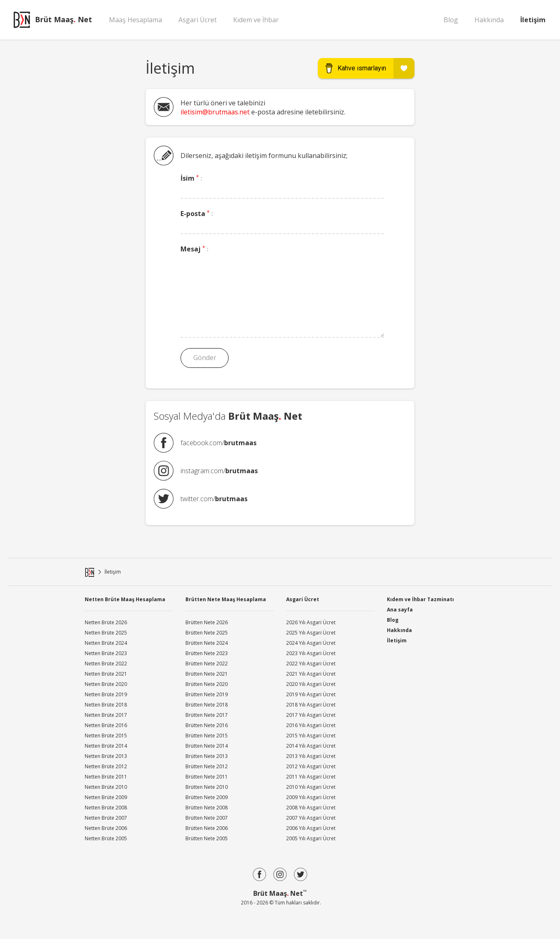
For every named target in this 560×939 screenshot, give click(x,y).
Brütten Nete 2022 (207, 664)
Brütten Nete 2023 (207, 653)
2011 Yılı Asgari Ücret (311, 777)
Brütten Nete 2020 (207, 684)
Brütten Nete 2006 (207, 828)
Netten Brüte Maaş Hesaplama (125, 599)
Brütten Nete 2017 (207, 715)
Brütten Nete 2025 (207, 633)
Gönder (204, 358)
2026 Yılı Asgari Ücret (311, 622)
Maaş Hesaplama (135, 20)
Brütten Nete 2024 (207, 643)
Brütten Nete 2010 (207, 787)
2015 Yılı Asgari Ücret (311, 736)
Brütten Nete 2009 (207, 797)
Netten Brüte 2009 (106, 797)
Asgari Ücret (198, 20)
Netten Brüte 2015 (106, 736)
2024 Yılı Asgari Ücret (311, 643)
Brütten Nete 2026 (207, 622)
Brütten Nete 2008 (207, 808)
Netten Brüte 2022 (106, 664)
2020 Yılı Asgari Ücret (311, 684)
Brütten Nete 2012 (207, 766)
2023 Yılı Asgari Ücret (311, 653)
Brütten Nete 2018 (207, 705)
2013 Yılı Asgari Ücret (311, 756)
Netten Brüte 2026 (106, 622)
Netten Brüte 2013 (106, 756)
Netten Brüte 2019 (106, 694)
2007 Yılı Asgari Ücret (311, 818)
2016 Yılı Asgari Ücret (311, 725)
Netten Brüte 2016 (106, 725)
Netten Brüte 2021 (106, 674)
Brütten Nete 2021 (207, 674)
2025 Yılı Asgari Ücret (311, 633)
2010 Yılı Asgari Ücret (311, 787)
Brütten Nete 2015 (207, 736)
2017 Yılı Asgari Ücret (311, 715)
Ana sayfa (400, 610)
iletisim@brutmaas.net (215, 112)
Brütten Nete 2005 (207, 838)
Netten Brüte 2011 (106, 777)
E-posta (197, 214)
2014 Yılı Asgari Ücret (311, 746)
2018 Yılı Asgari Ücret (311, 705)
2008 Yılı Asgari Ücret (311, 808)
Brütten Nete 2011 (207, 777)
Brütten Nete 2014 (207, 746)
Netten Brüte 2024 (106, 643)
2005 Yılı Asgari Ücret (311, 838)
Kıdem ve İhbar (256, 20)
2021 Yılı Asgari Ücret (311, 674)
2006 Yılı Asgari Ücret (311, 828)
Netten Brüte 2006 (106, 828)
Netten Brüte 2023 (106, 653)
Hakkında (489, 20)
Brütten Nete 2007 (207, 818)
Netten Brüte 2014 (106, 746)
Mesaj (194, 249)
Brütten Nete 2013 (207, 756)
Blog (451, 20)
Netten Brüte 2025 (106, 633)
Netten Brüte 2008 (106, 808)
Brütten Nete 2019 (207, 694)
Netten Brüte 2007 (106, 818)
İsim (191, 178)
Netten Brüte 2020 (106, 684)
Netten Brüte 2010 (106, 787)
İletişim (533, 20)
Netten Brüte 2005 (106, 838)
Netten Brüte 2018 (106, 705)
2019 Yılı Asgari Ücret (311, 694)
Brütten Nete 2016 (207, 725)
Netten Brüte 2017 (106, 715)
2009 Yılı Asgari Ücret (311, 797)
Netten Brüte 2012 (106, 766)
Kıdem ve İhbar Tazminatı (420, 599)
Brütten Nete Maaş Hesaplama (226, 599)
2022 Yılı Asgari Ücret (311, 664)
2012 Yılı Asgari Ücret (311, 766)
